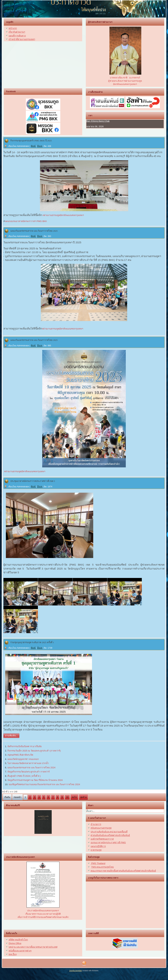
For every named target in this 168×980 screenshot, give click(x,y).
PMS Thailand (98, 863)
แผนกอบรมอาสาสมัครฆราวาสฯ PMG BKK (26, 221)
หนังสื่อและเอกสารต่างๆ (20, 951)
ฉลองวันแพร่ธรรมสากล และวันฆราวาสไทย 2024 (31, 768)
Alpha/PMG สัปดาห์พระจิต (20, 755)
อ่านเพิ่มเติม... (11, 736)
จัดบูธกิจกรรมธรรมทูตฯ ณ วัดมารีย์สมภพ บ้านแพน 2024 (35, 780)
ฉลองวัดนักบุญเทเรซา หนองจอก (23, 759)
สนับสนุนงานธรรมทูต (101, 828)
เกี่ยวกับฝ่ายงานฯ (17, 32)
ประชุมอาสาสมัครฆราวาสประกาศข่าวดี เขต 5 (33, 481)
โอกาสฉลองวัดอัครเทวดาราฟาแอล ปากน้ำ (28, 763)
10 (67, 797)
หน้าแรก (13, 28)
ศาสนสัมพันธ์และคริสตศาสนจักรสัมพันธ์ (110, 835)
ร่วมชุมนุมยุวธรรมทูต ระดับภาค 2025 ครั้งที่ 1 (32, 642)
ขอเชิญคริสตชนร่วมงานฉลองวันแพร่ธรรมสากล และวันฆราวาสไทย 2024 (44, 784)
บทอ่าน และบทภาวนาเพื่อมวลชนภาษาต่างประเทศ (33, 947)
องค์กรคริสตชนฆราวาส (102, 839)
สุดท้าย (83, 797)
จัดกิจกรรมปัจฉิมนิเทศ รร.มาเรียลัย (25, 746)
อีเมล (40, 146)
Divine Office (15, 943)
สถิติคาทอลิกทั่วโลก (18, 940)
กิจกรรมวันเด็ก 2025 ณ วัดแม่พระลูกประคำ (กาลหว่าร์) (34, 751)
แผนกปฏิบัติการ (98, 846)
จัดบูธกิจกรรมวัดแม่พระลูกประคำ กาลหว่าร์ (29, 772)
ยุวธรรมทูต (96, 850)
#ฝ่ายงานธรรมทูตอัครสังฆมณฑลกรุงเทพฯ (63, 215)
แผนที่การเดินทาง (17, 36)
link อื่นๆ (13, 954)
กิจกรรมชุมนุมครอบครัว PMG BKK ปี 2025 (31, 141)
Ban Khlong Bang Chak (98, 121)
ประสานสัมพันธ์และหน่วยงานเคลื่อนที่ (109, 832)
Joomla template (76, 971)
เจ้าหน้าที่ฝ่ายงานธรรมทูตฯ (22, 39)
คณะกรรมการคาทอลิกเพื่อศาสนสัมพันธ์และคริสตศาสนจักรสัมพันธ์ (123, 871)
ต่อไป (74, 797)
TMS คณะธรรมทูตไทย (102, 867)
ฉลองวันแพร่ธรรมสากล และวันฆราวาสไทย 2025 (34, 231)
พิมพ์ (34, 146)
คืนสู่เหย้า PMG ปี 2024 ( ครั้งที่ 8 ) (24, 776)
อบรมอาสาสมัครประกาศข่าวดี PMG (108, 843)
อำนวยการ (96, 824)
